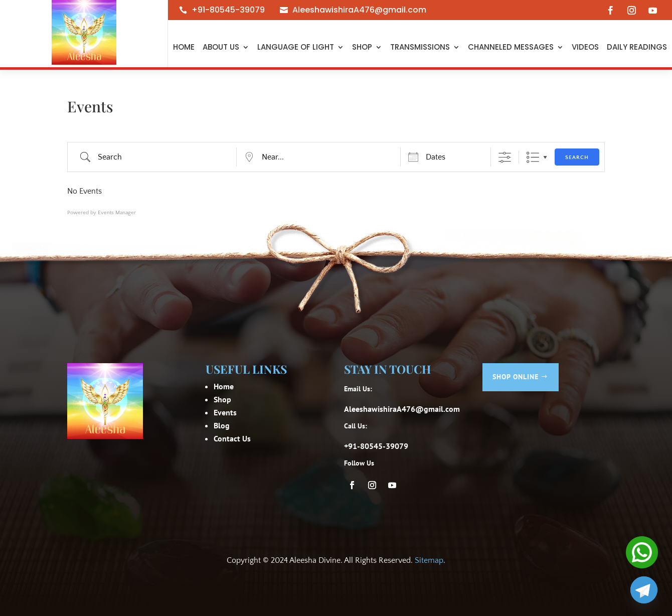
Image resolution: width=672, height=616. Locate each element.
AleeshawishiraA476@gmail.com (359, 10)
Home (184, 47)
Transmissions (420, 47)
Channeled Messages (511, 47)
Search (577, 158)
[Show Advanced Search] (505, 157)
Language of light (296, 47)
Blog (222, 425)
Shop (362, 47)
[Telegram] (644, 590)
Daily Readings (637, 47)
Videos (585, 47)
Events (225, 412)
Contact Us (232, 438)
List (533, 157)
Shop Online (516, 377)
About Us (221, 47)
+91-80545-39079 (228, 10)
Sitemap (429, 560)
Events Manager (117, 213)
